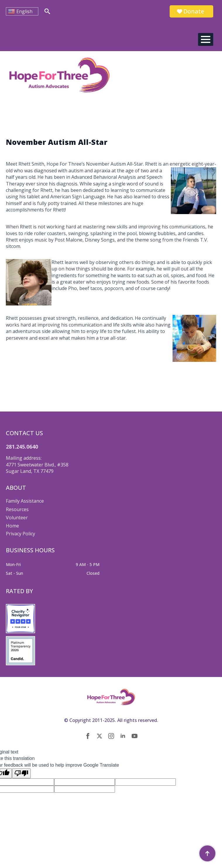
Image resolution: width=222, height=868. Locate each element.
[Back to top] (207, 853)
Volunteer (17, 518)
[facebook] (88, 736)
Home (12, 526)
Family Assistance (25, 501)
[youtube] (135, 736)
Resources (17, 509)
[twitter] (99, 736)
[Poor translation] (21, 773)
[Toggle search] (47, 11)
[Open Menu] (206, 39)
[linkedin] (123, 736)
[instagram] (111, 736)
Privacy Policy (20, 534)
